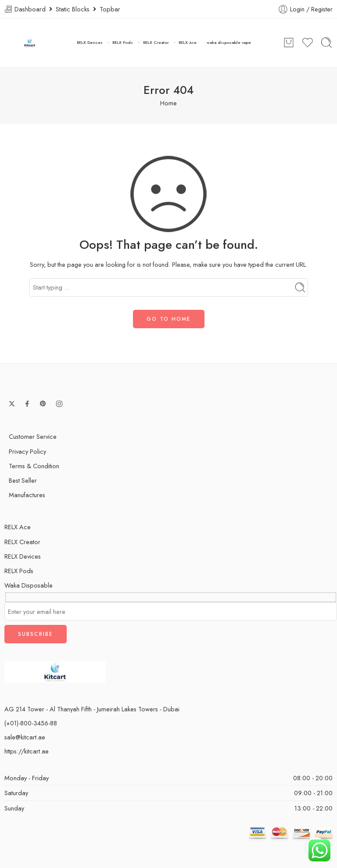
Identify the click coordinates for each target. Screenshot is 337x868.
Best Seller (23, 480)
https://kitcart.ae (27, 751)
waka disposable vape (229, 42)
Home (168, 103)
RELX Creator (156, 43)
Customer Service (33, 436)
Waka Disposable (29, 585)
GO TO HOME (169, 319)
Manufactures (27, 495)
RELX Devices (90, 43)
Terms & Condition (34, 466)
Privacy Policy (27, 451)
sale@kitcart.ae (25, 737)
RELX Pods (123, 43)
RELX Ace (188, 42)
